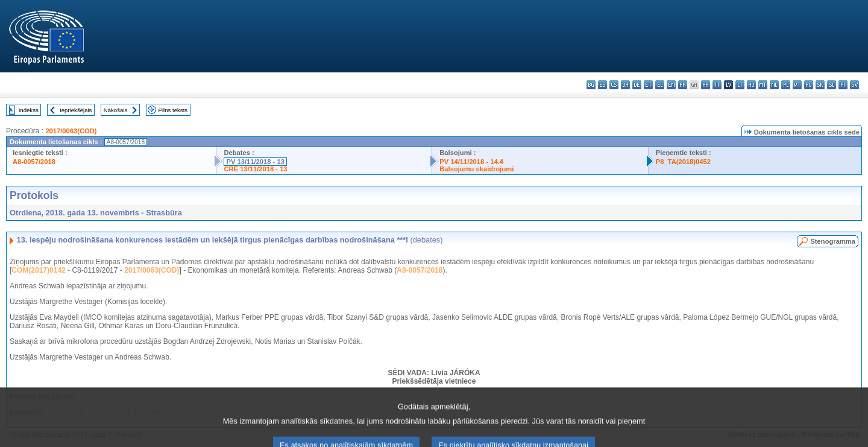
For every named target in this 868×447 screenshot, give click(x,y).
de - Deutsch (637, 85)
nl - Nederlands (774, 85)
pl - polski (786, 85)
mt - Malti (763, 85)
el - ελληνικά (660, 85)
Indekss (29, 110)
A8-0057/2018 (34, 162)
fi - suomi (843, 85)
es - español (602, 85)
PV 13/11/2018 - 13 (255, 162)
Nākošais (115, 110)
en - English (671, 85)
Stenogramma (833, 241)
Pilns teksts (173, 110)
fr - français (683, 85)
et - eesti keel (648, 85)
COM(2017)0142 (38, 270)
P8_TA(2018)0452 (683, 162)
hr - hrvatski (706, 85)
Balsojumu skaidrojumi (476, 169)
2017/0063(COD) (71, 131)
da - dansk (625, 85)
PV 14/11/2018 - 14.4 (471, 162)
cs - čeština (614, 85)
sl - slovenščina (832, 85)
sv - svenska (854, 85)
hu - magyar (751, 85)
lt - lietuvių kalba (740, 85)
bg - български (591, 85)
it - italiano (717, 85)
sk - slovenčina (820, 85)
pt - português (797, 85)
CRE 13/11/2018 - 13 (255, 169)
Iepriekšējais (76, 110)
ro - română (809, 85)
